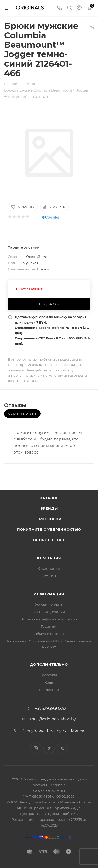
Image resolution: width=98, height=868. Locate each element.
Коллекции (49, 690)
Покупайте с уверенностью (49, 529)
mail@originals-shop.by (53, 719)
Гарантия (49, 626)
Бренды (49, 508)
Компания (49, 558)
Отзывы (49, 576)
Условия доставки (49, 612)
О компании (49, 568)
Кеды (49, 682)
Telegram (49, 748)
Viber (62, 748)
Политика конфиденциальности (49, 619)
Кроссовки (49, 519)
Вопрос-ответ (49, 540)
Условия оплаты (49, 604)
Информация (49, 594)
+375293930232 (50, 709)
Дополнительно (49, 664)
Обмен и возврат (49, 634)
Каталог (49, 498)
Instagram (36, 748)
